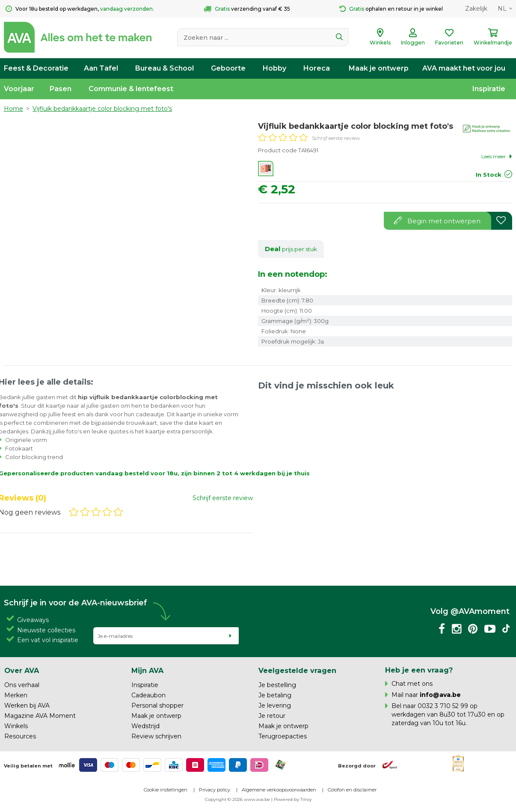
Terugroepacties (283, 736)
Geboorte (228, 68)
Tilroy (306, 799)
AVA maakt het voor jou (464, 68)
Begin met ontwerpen (437, 221)
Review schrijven (156, 736)
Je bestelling (277, 685)
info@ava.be (440, 695)
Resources (20, 736)
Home (13, 109)
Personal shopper (157, 705)
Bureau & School (165, 68)
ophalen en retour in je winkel (391, 9)
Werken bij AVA (27, 705)
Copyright (216, 799)
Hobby (274, 68)
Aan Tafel (101, 68)
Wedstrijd (145, 726)
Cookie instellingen (166, 790)
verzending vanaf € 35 (247, 9)
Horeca (317, 68)
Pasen (61, 89)
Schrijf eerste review (336, 138)
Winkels (16, 726)
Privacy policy (215, 790)
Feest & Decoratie (36, 68)
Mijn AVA (147, 670)
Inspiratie (489, 89)
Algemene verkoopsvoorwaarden (279, 790)
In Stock (489, 175)
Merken (16, 695)
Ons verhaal (22, 685)
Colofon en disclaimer (352, 790)
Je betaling (275, 695)
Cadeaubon (148, 695)
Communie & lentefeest (131, 89)
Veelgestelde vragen (297, 670)
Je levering (275, 705)
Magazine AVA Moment (40, 716)
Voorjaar (19, 89)
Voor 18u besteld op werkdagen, (80, 9)
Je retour (272, 716)
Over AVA (22, 670)
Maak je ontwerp (379, 68)
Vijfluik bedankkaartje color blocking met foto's (102, 109)
